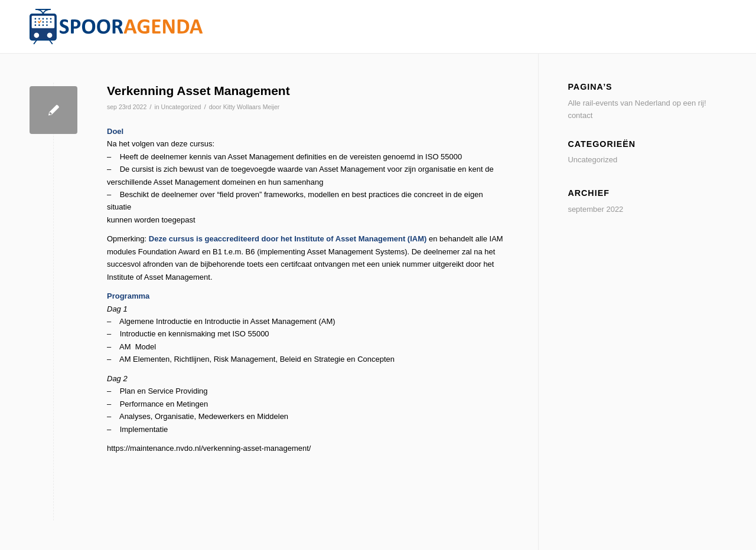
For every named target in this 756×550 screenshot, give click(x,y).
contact (580, 115)
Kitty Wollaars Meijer (252, 107)
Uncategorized (181, 107)
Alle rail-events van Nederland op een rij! (637, 103)
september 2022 (595, 209)
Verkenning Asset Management (198, 91)
